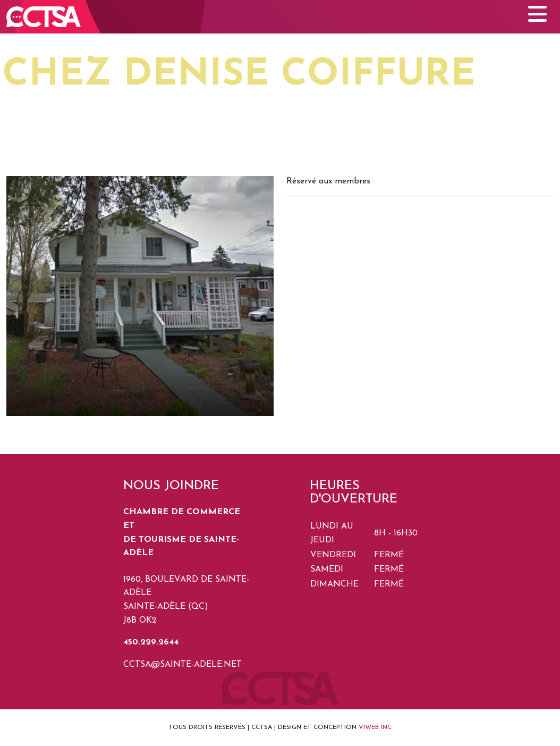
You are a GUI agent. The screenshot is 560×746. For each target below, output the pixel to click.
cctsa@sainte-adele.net (183, 665)
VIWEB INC (375, 727)
